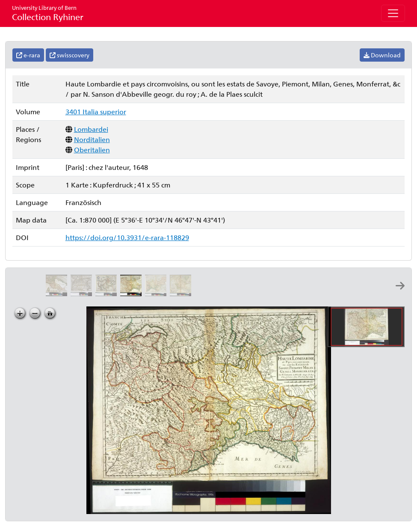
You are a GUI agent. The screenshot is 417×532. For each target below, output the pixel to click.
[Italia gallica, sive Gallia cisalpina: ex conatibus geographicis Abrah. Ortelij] (83, 293)
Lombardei (91, 129)
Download (382, 55)
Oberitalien (92, 150)
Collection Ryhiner (48, 13)
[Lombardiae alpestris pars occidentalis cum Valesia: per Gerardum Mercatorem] (108, 293)
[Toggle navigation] (393, 13)
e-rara (28, 55)
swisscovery (69, 55)
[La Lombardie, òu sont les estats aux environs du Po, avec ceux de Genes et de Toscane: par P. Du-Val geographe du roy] (58, 293)
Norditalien (92, 139)
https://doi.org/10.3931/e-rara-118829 (127, 237)
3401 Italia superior (96, 111)
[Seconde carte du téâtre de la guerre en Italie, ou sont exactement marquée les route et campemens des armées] (182, 293)
